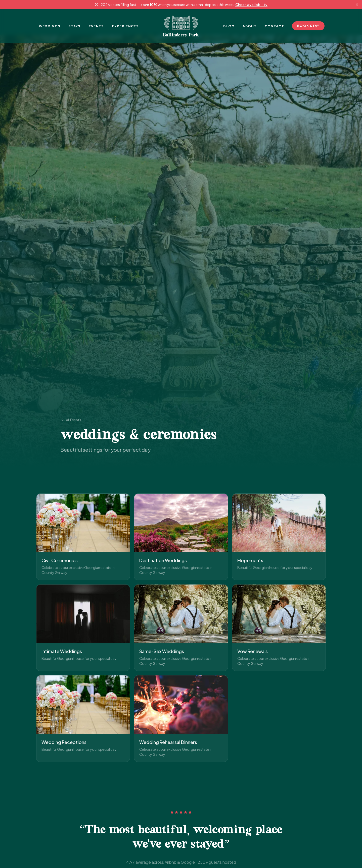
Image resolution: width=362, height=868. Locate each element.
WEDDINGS (50, 26)
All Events (71, 420)
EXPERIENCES (125, 26)
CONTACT (274, 26)
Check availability (251, 5)
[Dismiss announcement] (357, 5)
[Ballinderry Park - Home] (181, 26)
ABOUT (250, 26)
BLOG (229, 26)
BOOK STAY (308, 26)
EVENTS (96, 26)
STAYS (75, 26)
